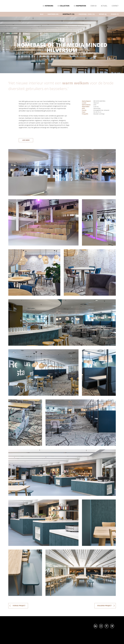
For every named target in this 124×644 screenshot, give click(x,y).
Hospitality (68, 14)
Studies (115, 14)
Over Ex (93, 6)
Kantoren (53, 14)
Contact (115, 6)
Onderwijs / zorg (87, 14)
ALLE (42, 14)
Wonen (103, 14)
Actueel (104, 6)
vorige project (17, 606)
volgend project (106, 606)
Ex (48, 6)
